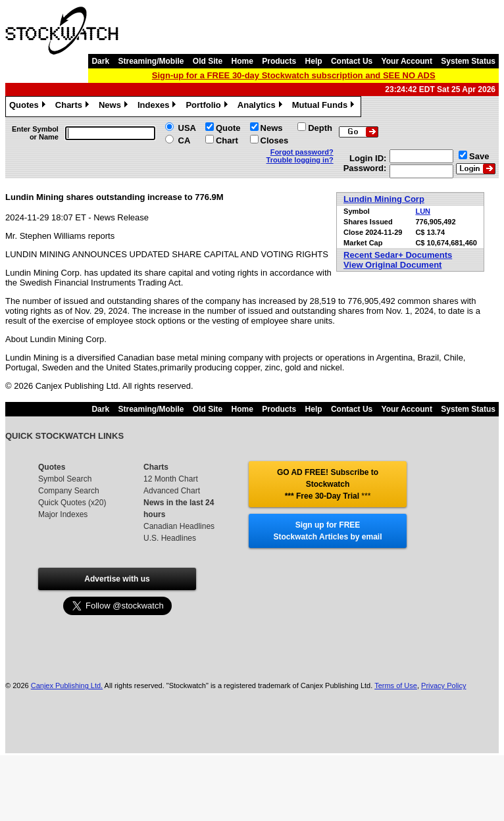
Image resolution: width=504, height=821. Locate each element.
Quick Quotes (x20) (72, 503)
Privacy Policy (443, 685)
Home (242, 61)
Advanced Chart (172, 491)
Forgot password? (302, 152)
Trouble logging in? (300, 160)
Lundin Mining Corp (384, 199)
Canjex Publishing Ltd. (67, 685)
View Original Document (392, 265)
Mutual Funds (325, 107)
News (115, 107)
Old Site (208, 61)
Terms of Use (396, 685)
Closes (275, 140)
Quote (228, 128)
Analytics (262, 107)
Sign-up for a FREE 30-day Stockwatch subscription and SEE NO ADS (294, 75)
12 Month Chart (171, 479)
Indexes (158, 107)
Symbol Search (65, 479)
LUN (423, 211)
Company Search (69, 491)
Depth (320, 128)
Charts (74, 107)
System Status (468, 61)
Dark (100, 61)
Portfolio (208, 107)
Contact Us (352, 61)
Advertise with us (117, 579)
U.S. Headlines (170, 538)
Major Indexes (63, 514)
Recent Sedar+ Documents (398, 255)
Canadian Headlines (179, 526)
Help (314, 61)
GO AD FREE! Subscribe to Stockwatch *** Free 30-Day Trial (328, 484)
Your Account (407, 61)
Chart (227, 140)
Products (279, 61)
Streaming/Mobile (151, 61)
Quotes (29, 107)
